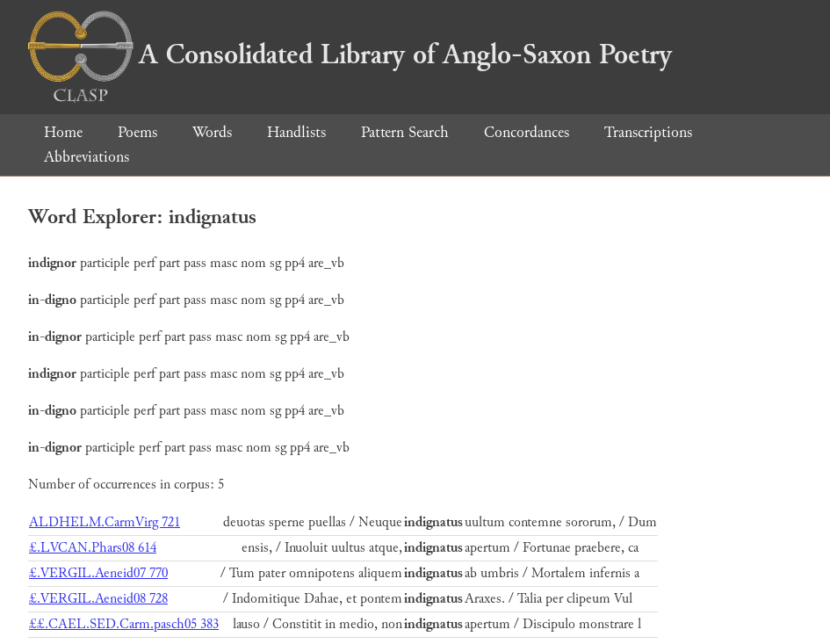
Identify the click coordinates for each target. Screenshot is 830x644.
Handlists (296, 132)
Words (212, 132)
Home (63, 132)
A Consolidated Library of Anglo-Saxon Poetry (350, 54)
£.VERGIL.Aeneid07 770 (98, 573)
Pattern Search (405, 132)
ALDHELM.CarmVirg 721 (105, 522)
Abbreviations (87, 157)
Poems (137, 132)
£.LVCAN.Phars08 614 (93, 548)
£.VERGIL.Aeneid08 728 (98, 599)
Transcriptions (648, 132)
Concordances (527, 132)
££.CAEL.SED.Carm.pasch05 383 (124, 624)
